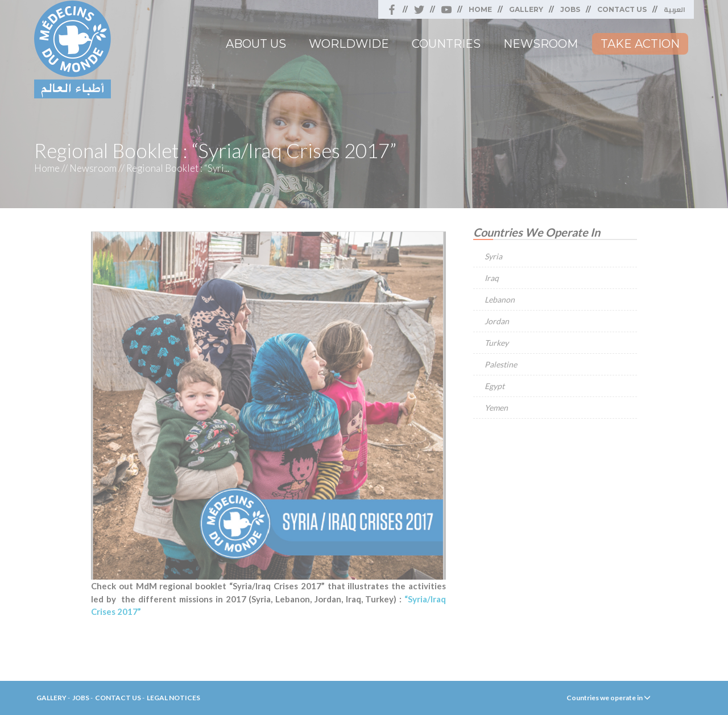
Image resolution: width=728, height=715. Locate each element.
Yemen (496, 408)
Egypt (495, 386)
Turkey (497, 343)
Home (480, 9)
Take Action (640, 44)
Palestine (501, 364)
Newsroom (541, 44)
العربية (675, 9)
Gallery (526, 9)
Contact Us (622, 9)
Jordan (497, 321)
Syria (493, 256)
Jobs (570, 9)
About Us (256, 44)
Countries (446, 44)
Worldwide (349, 44)
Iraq (492, 278)
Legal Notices (173, 698)
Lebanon (500, 299)
